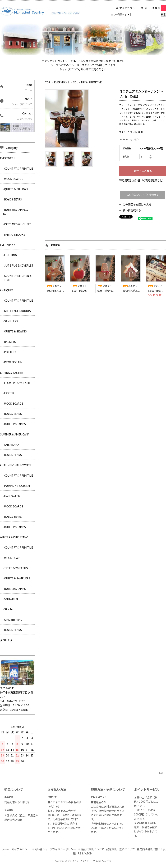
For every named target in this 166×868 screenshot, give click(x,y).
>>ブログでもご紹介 (129, 139)
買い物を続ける (132, 210)
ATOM (89, 853)
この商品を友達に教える (137, 204)
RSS (80, 853)
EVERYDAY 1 (62, 82)
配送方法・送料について (120, 849)
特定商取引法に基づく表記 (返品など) (141, 180)
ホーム (5, 849)
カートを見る (155, 8)
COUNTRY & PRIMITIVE (87, 82)
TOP (48, 82)
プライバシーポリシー (63, 849)
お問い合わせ (40, 849)
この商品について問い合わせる (143, 195)
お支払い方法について (91, 849)
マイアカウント (128, 8)
